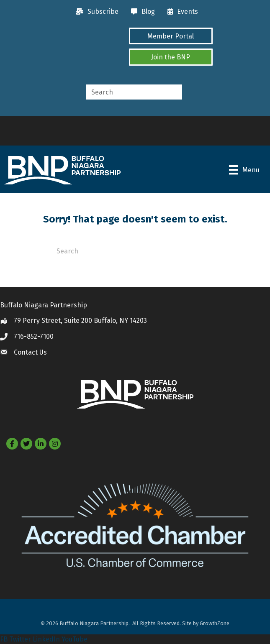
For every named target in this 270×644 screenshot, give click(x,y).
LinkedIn (46, 639)
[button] (171, 36)
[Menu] (244, 170)
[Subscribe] (95, 12)
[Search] (135, 250)
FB (4, 639)
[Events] (181, 12)
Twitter (20, 639)
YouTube (75, 639)
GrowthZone (215, 623)
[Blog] (141, 12)
